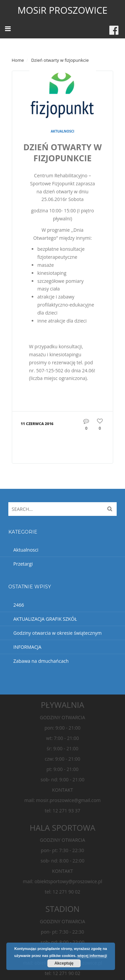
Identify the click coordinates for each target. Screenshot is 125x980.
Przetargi (23, 564)
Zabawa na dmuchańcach (41, 661)
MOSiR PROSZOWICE (63, 10)
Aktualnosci (62, 131)
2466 (19, 605)
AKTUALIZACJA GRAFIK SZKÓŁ (45, 619)
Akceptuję (64, 963)
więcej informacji (92, 956)
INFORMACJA (27, 647)
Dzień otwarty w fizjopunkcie (62, 152)
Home (18, 60)
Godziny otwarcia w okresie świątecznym (57, 633)
